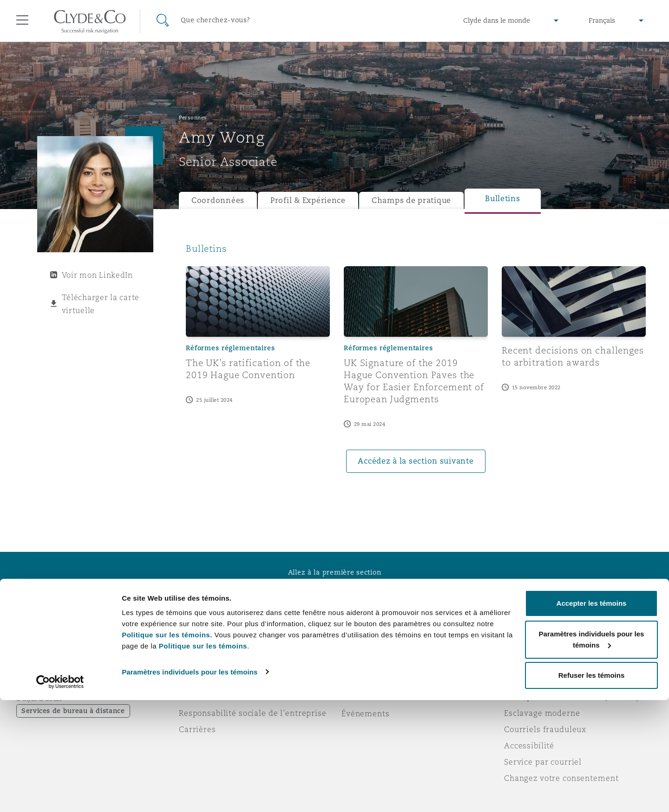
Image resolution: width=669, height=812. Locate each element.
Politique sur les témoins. (167, 747)
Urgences (371, 665)
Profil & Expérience (308, 200)
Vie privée (524, 681)
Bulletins (503, 199)
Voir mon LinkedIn (97, 275)
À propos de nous (213, 664)
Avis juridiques (534, 664)
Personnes (193, 118)
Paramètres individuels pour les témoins (190, 783)
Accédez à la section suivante (416, 461)
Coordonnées (218, 200)
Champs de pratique (411, 200)
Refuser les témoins (592, 787)
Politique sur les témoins (203, 758)
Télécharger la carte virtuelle (101, 304)
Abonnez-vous (369, 681)
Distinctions (203, 681)
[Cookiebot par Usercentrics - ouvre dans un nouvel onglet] (60, 794)
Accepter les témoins (592, 715)
